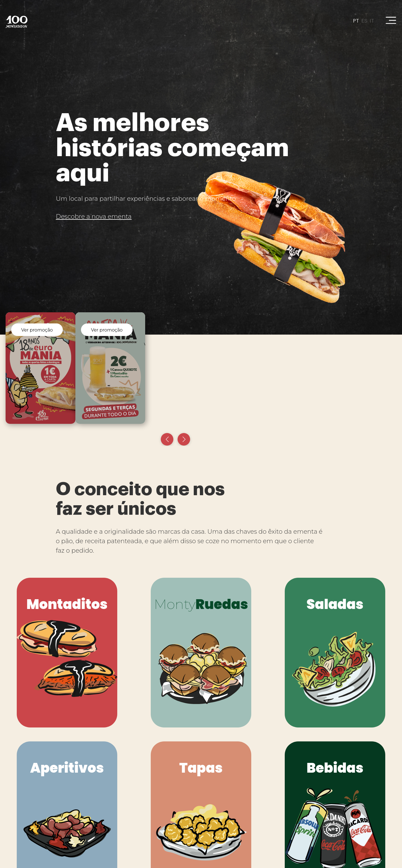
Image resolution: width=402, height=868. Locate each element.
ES (364, 21)
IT (372, 21)
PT (356, 21)
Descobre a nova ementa (94, 217)
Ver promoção (37, 330)
